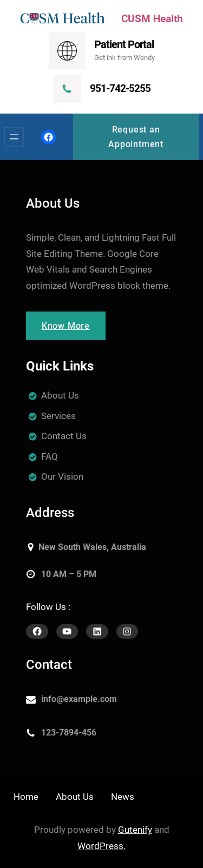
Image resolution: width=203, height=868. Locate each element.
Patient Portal (124, 44)
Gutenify (135, 830)
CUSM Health (152, 19)
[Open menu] (14, 137)
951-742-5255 (120, 88)
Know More (66, 326)
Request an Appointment (136, 137)
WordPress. (101, 846)
